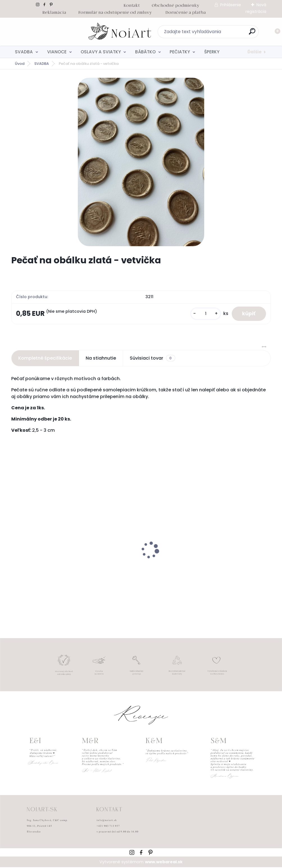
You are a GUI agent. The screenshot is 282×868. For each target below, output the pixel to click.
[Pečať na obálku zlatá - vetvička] (141, 162)
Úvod (20, 64)
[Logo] (46, 32)
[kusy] (204, 314)
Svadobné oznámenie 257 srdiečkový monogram (219, 567)
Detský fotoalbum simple (130, 564)
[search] (215, 34)
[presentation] (15, 542)
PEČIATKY (180, 52)
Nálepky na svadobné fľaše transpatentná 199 (45, 567)
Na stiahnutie (101, 359)
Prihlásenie (231, 5)
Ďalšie (254, 52)
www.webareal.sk (164, 862)
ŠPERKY (212, 52)
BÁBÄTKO (145, 52)
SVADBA (24, 52)
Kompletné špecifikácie (45, 359)
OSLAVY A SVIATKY (101, 52)
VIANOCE (57, 52)
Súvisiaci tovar (152, 359)
